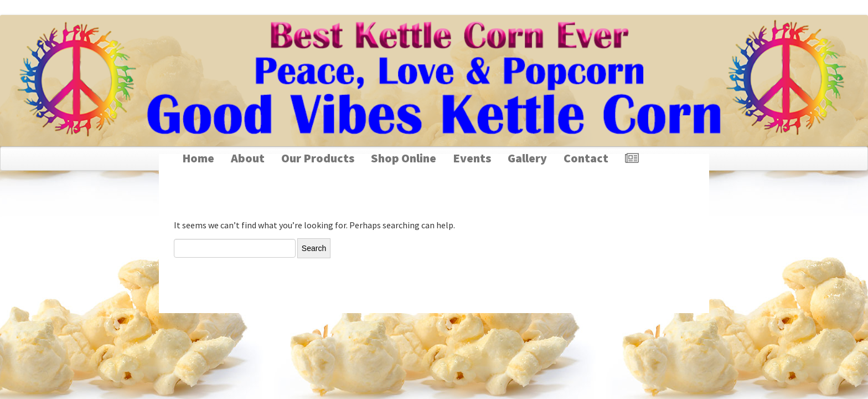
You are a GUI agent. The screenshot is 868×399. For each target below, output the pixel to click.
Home (198, 158)
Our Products (318, 158)
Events (472, 158)
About (248, 158)
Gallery (527, 158)
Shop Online (404, 158)
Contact (586, 158)
